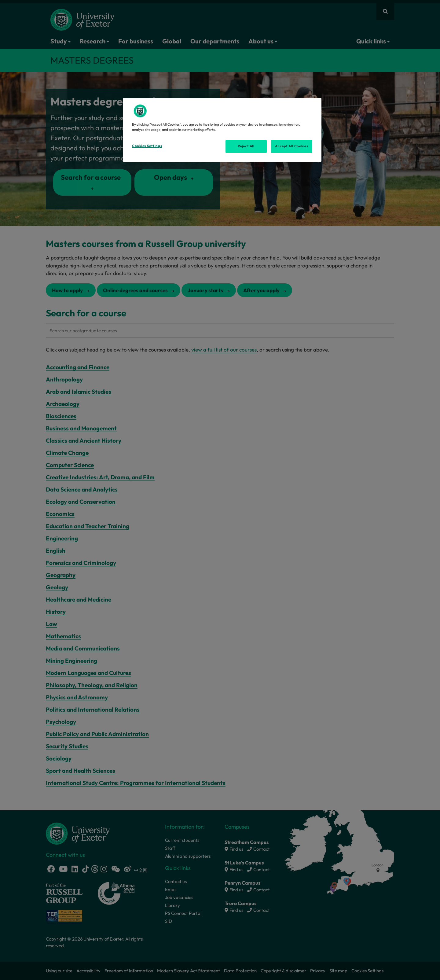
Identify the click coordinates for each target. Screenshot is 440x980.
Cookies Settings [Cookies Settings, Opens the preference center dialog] (147, 146)
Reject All (246, 146)
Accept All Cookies (291, 146)
